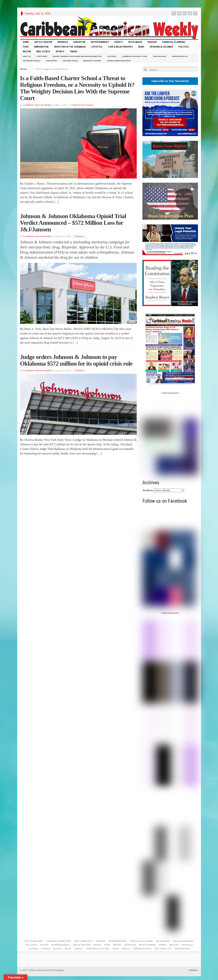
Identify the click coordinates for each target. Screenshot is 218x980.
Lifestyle (97, 47)
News (141, 47)
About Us (27, 56)
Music (68, 949)
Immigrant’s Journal (92, 61)
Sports (60, 51)
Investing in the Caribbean (70, 47)
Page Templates (83, 941)
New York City (163, 949)
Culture (33, 949)
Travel (74, 51)
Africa (125, 949)
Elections (112, 56)
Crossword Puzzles (32, 61)
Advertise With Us (180, 56)
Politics (184, 47)
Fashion (152, 42)
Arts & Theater (43, 42)
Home (24, 69)
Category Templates (59, 941)
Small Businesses (183, 941)
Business (63, 42)
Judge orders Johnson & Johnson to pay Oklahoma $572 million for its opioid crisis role (76, 360)
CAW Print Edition (70, 61)
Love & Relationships (120, 47)
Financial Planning (174, 42)
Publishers (193, 970)
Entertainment (100, 42)
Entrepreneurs (118, 941)
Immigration (41, 47)
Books (97, 945)
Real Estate (43, 51)
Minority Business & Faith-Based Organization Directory (77, 56)
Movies (117, 945)
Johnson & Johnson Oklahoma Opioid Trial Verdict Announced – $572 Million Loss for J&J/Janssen (73, 223)
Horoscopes (51, 61)
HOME (26, 42)
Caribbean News (142, 949)
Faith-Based (135, 42)
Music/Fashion (147, 945)
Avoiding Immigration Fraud (119, 61)
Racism (27, 51)
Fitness (57, 949)
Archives (148, 490)
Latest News (42, 56)
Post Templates (34, 941)
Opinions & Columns (161, 47)
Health (174, 945)
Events (119, 42)
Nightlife (130, 945)
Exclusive (31, 945)
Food (26, 47)
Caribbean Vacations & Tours (134, 56)
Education (79, 42)
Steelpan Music (159, 56)
